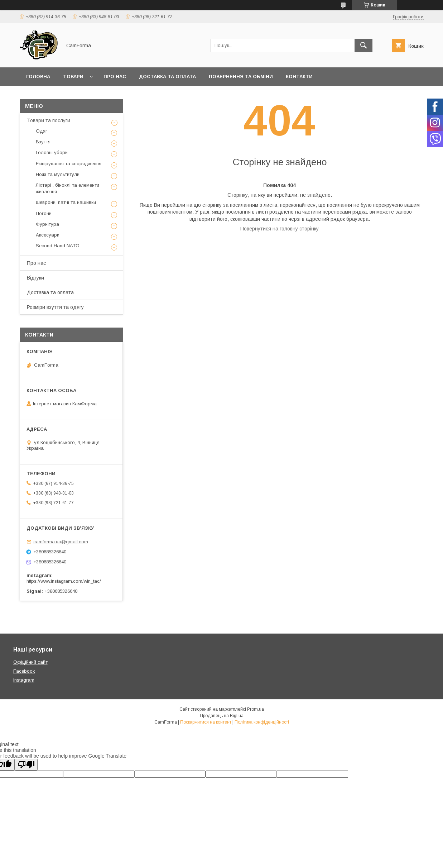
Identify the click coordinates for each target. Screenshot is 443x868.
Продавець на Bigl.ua (222, 716)
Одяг (42, 131)
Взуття (43, 142)
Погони (44, 213)
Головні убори (52, 152)
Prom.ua (256, 709)
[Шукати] (363, 46)
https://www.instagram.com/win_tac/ (64, 581)
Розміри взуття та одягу (55, 307)
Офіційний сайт (30, 662)
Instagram (24, 680)
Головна (38, 77)
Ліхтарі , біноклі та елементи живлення (68, 188)
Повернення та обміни (241, 77)
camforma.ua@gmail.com (61, 542)
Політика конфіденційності (262, 722)
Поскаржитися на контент (206, 722)
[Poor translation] (26, 765)
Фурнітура (47, 224)
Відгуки (35, 278)
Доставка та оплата (167, 77)
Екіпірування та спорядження (69, 164)
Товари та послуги (49, 120)
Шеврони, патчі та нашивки (66, 202)
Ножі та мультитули (58, 174)
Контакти (299, 77)
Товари (73, 77)
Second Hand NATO (58, 246)
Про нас (115, 77)
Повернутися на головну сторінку (280, 229)
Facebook (24, 671)
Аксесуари (48, 235)
